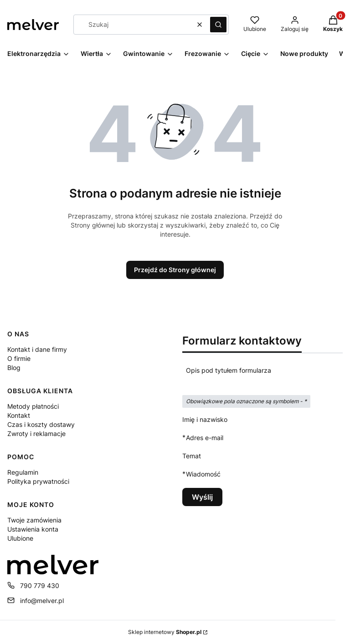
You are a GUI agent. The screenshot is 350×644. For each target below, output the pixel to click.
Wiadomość (203, 474)
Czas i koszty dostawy (41, 424)
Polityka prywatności (38, 481)
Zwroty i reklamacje (36, 434)
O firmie (19, 358)
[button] (218, 25)
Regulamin (23, 472)
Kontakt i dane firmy (37, 349)
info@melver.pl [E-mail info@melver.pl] (42, 601)
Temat (192, 456)
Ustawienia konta (33, 529)
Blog (14, 368)
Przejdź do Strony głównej (175, 270)
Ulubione (20, 538)
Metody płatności (33, 406)
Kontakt (19, 415)
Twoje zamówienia (34, 520)
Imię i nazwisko (205, 419)
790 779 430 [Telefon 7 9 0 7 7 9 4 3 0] (40, 586)
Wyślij (202, 497)
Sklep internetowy (165, 632)
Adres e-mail (205, 438)
